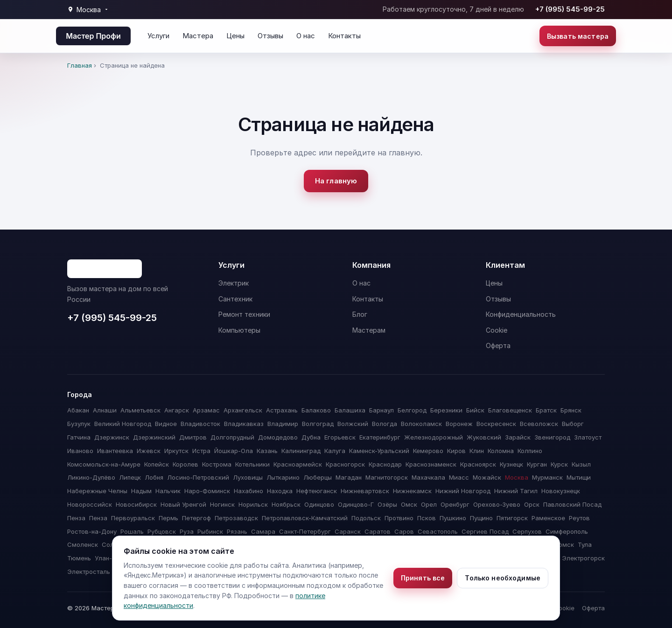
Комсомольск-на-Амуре (104, 464)
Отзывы (270, 36)
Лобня (154, 477)
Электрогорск (583, 558)
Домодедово (278, 437)
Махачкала (428, 477)
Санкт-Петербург (305, 531)
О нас (306, 36)
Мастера (198, 36)
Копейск (157, 464)
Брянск (571, 410)
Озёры (387, 504)
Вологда (385, 424)
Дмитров (193, 437)
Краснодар (385, 464)
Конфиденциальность (521, 314)
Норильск (253, 504)
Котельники (252, 464)
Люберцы (318, 477)
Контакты (344, 36)
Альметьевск (140, 410)
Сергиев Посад (485, 531)
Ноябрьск (286, 504)
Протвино (399, 518)
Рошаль (132, 531)
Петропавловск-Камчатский (305, 518)
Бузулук (79, 424)
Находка (280, 491)
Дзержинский (154, 437)
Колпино (530, 451)
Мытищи (579, 477)
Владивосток (200, 424)
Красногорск (345, 464)
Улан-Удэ (108, 558)
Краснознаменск (431, 464)
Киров (456, 451)
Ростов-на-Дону (92, 531)
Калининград (301, 451)
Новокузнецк (561, 491)
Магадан (349, 477)
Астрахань (282, 410)
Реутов (579, 518)
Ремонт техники (244, 314)
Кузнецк (511, 464)
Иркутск (176, 451)
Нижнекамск (412, 491)
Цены (235, 36)
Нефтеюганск (317, 491)
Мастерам (369, 330)
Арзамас (206, 410)
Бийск (475, 410)
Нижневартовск (365, 491)
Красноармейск (298, 464)
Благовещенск (510, 410)
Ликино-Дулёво (91, 477)
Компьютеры (239, 330)
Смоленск (83, 544)
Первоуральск (133, 518)
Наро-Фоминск (207, 491)
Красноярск (478, 464)
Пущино (481, 518)
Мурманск (547, 477)
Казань (267, 451)
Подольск (366, 518)
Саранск (348, 531)
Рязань (237, 531)
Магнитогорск (387, 477)
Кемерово (428, 451)
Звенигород (552, 437)
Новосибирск (136, 504)
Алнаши (105, 410)
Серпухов (527, 531)
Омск (409, 504)
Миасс (459, 477)
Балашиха (350, 410)
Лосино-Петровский (198, 477)
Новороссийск (90, 504)
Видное (166, 424)
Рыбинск (210, 531)
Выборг (573, 424)
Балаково (316, 410)
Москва (517, 477)
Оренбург (455, 504)
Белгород (412, 410)
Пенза (76, 518)
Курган (537, 464)
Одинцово (319, 504)
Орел (429, 504)
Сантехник (235, 299)
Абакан (78, 410)
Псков (427, 518)
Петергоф (196, 518)
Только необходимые (503, 578)
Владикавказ (244, 424)
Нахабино (248, 491)
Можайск (487, 477)
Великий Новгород (123, 424)
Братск (546, 410)
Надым (141, 491)
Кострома (217, 464)
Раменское (548, 518)
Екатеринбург (380, 437)
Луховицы (248, 477)
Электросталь (89, 572)
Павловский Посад (572, 504)
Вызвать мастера (578, 36)
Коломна (501, 451)
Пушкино (453, 518)
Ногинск (222, 504)
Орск (532, 504)
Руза (187, 531)
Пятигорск (512, 518)
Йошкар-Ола (234, 451)
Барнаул (381, 410)
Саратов (378, 531)
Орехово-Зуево (497, 504)
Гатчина (79, 437)
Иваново (80, 451)
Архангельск (243, 410)
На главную (336, 181)
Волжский (353, 424)
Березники (446, 410)
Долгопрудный (232, 437)
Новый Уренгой (183, 504)
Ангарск (177, 410)
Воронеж (459, 424)
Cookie (497, 330)
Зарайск (518, 437)
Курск (559, 464)
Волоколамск (421, 424)
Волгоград (318, 424)
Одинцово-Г (356, 504)
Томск (564, 544)
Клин (477, 451)
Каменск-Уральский (379, 451)
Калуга (335, 451)
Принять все (423, 578)
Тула (585, 544)
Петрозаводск (236, 518)
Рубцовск (162, 531)
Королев (185, 464)
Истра (201, 451)
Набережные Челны (97, 491)
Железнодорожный (434, 437)
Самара (263, 531)
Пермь (168, 518)
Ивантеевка (115, 451)
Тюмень (79, 558)
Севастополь (438, 531)
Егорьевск (340, 437)
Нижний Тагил (516, 491)
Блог (360, 314)
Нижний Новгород (463, 491)
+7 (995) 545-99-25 (570, 9)
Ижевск (149, 451)
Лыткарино (283, 477)
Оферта (498, 345)
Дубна (311, 437)
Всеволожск (539, 424)
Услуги (158, 36)
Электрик (234, 283)
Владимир (283, 424)
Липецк (130, 477)
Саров (404, 531)
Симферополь (567, 531)
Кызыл (581, 464)
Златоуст (588, 437)
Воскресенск (496, 424)
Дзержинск (112, 437)
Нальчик (168, 491)
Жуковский (484, 437)
